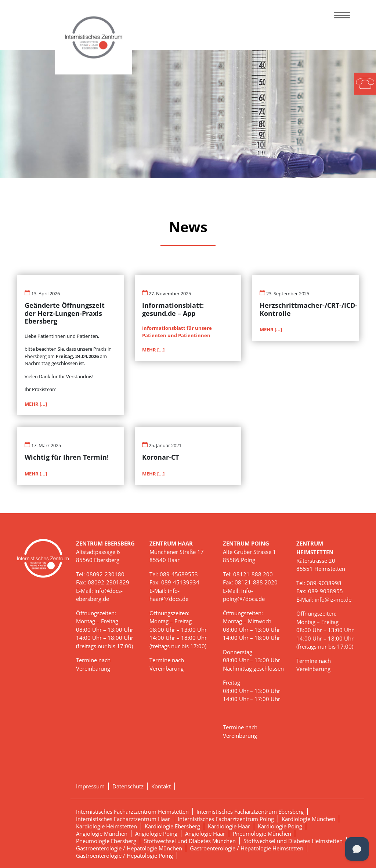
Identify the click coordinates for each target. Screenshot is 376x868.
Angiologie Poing (156, 834)
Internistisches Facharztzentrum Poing (226, 819)
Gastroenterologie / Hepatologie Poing (124, 856)
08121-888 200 (253, 574)
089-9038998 (324, 583)
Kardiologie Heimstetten (106, 826)
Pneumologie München (262, 834)
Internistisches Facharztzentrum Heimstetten (132, 812)
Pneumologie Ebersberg (106, 841)
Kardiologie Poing (280, 826)
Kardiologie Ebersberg (172, 826)
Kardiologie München (308, 819)
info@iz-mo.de (333, 599)
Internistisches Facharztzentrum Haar (123, 819)
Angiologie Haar (205, 834)
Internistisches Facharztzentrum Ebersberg (250, 812)
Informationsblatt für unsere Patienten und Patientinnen (177, 332)
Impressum (90, 786)
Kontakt (161, 786)
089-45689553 (179, 574)
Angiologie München (102, 834)
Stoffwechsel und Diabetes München (190, 841)
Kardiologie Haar (229, 826)
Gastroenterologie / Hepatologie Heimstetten (247, 848)
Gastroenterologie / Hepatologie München (129, 848)
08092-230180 (105, 574)
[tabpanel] (188, 114)
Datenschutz (128, 786)
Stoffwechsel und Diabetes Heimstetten (293, 841)
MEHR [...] (36, 404)
